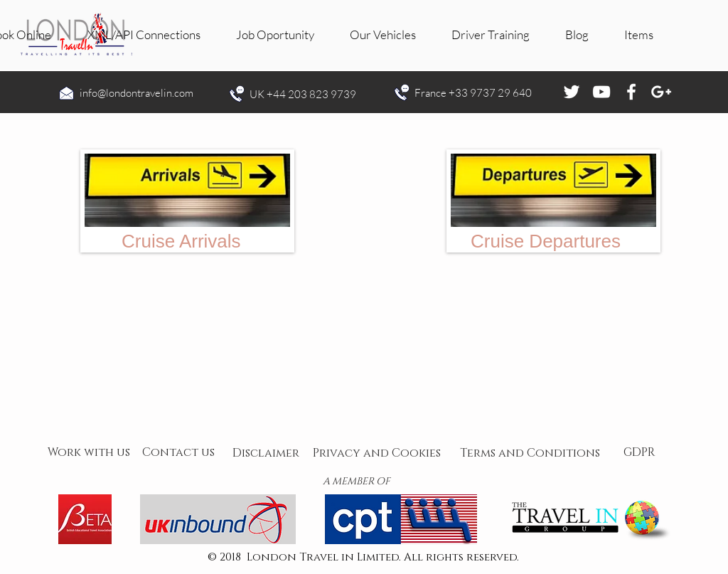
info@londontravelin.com (136, 93)
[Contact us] (178, 453)
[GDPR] (639, 453)
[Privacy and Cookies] (377, 453)
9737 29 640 (501, 93)
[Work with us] (89, 453)
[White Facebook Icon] (631, 92)
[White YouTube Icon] (601, 92)
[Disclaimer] (266, 453)
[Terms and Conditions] (530, 453)
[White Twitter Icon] (572, 92)
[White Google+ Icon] (661, 92)
